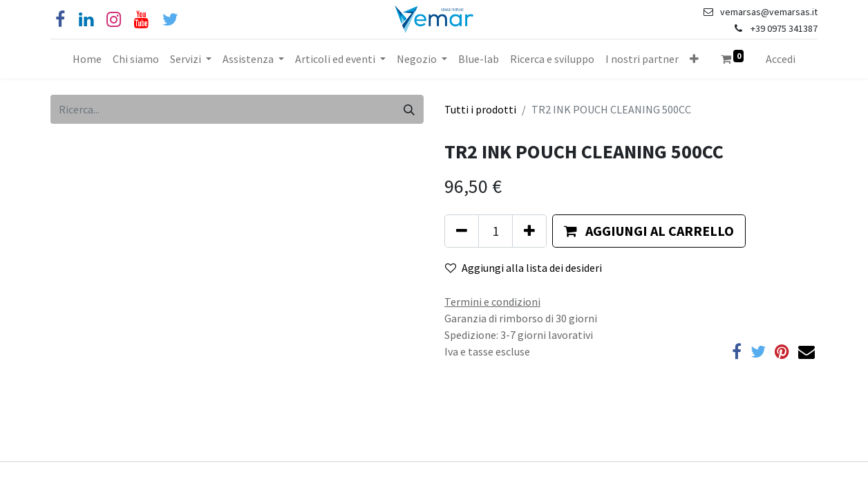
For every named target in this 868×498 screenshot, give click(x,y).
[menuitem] (87, 59)
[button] (694, 59)
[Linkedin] (86, 20)
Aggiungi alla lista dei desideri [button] (523, 268)
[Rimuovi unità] (462, 231)
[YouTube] (141, 20)
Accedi (781, 59)
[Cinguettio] (170, 20)
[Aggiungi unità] (529, 231)
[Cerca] (409, 109)
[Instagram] (114, 20)
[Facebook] (60, 20)
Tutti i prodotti (480, 109)
